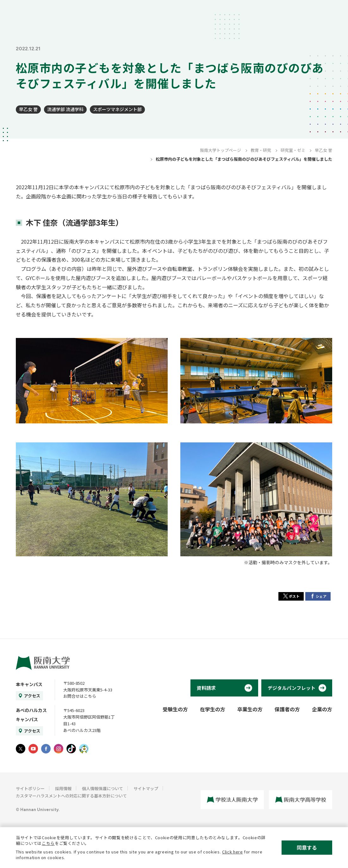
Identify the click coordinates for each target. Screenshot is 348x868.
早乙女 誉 (28, 109)
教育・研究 (261, 150)
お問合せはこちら (80, 696)
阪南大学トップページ (221, 150)
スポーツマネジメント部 (117, 109)
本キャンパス (29, 684)
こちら (48, 843)
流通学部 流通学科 (65, 109)
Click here (233, 852)
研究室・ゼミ (293, 150)
